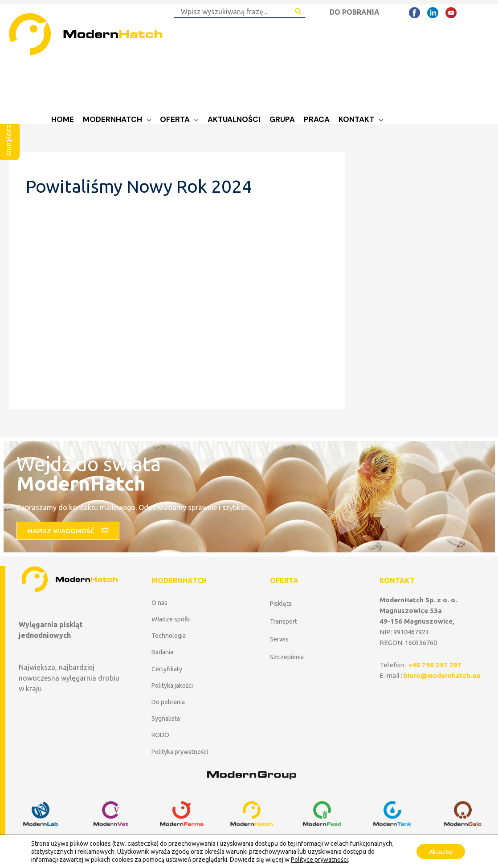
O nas (159, 603)
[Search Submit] (299, 12)
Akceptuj (439, 852)
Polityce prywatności (319, 860)
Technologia (169, 636)
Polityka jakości (172, 685)
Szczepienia (287, 657)
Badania (162, 652)
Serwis (279, 639)
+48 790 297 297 (435, 665)
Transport (284, 621)
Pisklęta (281, 604)
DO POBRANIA (355, 12)
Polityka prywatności (180, 752)
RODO (160, 735)
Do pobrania (168, 702)
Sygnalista (166, 718)
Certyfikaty (167, 669)
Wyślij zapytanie (10, 130)
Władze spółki (171, 619)
